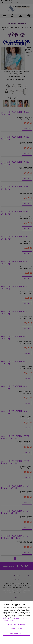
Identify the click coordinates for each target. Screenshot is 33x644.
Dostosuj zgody (17, 629)
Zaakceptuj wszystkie (17, 634)
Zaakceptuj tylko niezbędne (17, 624)
